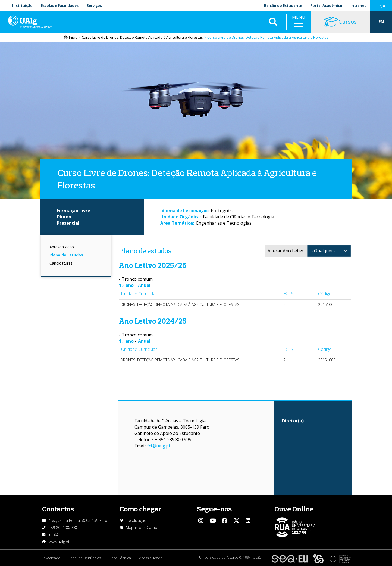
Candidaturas (61, 263)
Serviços (94, 5)
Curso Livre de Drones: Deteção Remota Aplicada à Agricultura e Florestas (142, 37)
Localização (136, 520)
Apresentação (62, 247)
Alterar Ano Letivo (286, 251)
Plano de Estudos (66, 255)
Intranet (358, 5)
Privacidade (51, 558)
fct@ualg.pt (159, 446)
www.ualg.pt (59, 542)
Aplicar (273, 22)
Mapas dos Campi (142, 528)
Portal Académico (326, 5)
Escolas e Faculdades (60, 5)
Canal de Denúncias (85, 558)
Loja (381, 6)
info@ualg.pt (59, 535)
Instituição (22, 5)
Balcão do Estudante (283, 5)
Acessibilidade (151, 558)
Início (73, 37)
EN (381, 22)
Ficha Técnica (120, 558)
